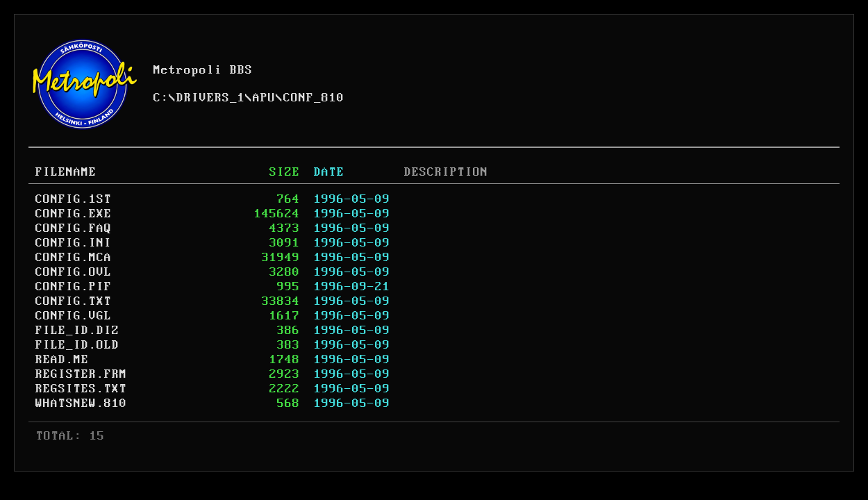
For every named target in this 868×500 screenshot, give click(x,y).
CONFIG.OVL (74, 272)
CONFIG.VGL (74, 316)
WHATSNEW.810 (81, 403)
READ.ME (62, 360)
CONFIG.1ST (74, 199)
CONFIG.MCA (74, 258)
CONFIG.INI (74, 243)
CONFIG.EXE (74, 214)
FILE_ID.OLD (77, 345)
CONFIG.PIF (74, 287)
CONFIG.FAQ (74, 228)
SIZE (285, 172)
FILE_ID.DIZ (77, 331)
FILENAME (66, 172)
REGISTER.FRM (81, 374)
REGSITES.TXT (81, 389)
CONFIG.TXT (74, 301)
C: (161, 98)
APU (264, 98)
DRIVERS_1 (211, 98)
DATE (329, 172)
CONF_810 (314, 98)
